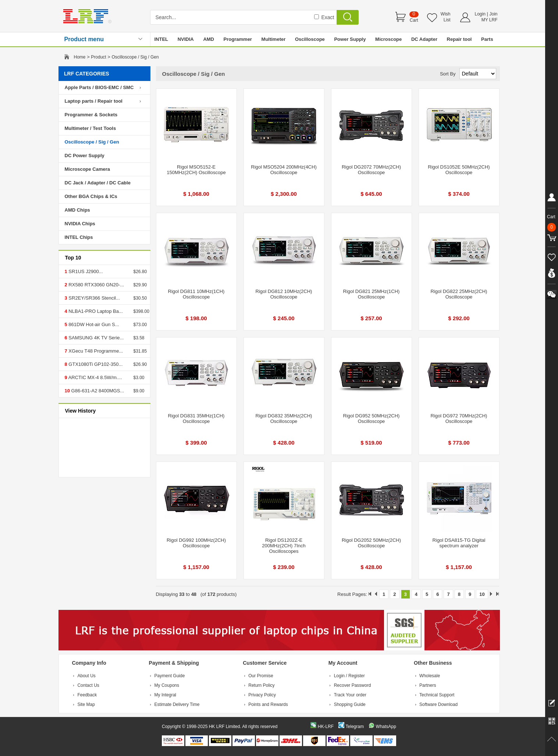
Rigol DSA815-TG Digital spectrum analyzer (459, 543)
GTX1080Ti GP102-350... (95, 364)
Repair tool (459, 39)
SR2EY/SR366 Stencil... (94, 298)
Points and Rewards (268, 704)
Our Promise (261, 676)
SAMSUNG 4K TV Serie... (96, 338)
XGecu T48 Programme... (95, 351)
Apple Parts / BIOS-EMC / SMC (99, 87)
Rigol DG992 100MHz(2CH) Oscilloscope (196, 543)
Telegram (355, 727)
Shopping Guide (350, 704)
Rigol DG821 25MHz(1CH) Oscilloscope (372, 294)
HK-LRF (326, 727)
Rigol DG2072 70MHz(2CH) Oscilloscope (371, 170)
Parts (487, 39)
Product (98, 57)
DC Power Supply (85, 156)
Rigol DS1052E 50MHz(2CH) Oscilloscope (459, 170)
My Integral (165, 695)
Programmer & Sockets (91, 115)
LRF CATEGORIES (87, 74)
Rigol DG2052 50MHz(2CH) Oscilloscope (371, 543)
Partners (428, 685)
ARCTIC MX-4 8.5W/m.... (95, 377)
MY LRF (490, 20)
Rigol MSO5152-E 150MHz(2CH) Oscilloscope (196, 170)
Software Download (438, 704)
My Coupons (167, 685)
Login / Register (349, 676)
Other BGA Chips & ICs (91, 196)
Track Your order (350, 695)
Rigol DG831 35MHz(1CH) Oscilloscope (196, 418)
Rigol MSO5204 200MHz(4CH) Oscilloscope (284, 170)
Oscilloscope (310, 39)
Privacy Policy (262, 695)
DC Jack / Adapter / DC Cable (98, 183)
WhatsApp (386, 727)
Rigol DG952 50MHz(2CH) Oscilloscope (372, 418)
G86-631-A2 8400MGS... (97, 391)
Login (480, 14)
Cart (414, 20)
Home (80, 57)
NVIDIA (186, 39)
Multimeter (274, 39)
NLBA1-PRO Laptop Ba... (95, 311)
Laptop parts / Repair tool (94, 101)
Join (493, 14)
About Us (86, 676)
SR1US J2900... (85, 271)
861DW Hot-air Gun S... (93, 324)
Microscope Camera (88, 169)
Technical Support (437, 695)
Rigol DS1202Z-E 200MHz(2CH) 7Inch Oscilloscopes (284, 546)
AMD (209, 39)
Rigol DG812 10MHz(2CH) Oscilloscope (284, 294)
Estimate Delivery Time (177, 704)
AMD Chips (77, 210)
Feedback (87, 695)
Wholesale (430, 676)
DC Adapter (424, 39)
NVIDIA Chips (80, 224)
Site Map (86, 704)
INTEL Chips (79, 237)
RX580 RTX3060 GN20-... (96, 285)
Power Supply (350, 39)
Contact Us (88, 685)
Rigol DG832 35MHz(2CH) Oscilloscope (284, 418)
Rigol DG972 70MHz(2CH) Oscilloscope (459, 418)
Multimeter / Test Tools (90, 128)
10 (482, 594)
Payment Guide (170, 676)
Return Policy (261, 685)
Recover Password (353, 685)
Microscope (388, 39)
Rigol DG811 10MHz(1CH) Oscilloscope (196, 294)
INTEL (161, 39)
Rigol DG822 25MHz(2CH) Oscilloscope (459, 294)
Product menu (84, 39)
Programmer (238, 39)
